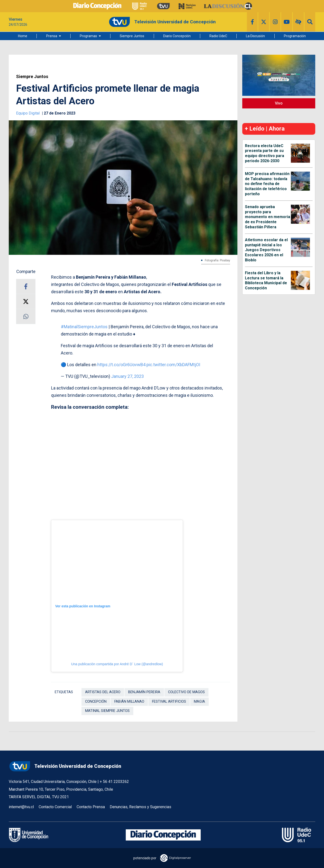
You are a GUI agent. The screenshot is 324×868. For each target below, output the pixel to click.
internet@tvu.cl (21, 807)
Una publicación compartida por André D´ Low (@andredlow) (117, 664)
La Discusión (255, 36)
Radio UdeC (218, 36)
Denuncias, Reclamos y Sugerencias (140, 807)
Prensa (52, 36)
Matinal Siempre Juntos (107, 711)
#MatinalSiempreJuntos (84, 327)
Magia (199, 702)
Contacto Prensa (91, 807)
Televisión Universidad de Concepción (65, 766)
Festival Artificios (169, 702)
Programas (88, 36)
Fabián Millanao (129, 702)
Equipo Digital (28, 113)
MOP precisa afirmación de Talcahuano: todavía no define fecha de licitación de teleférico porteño (267, 184)
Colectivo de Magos (186, 692)
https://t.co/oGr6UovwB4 (121, 365)
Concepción (96, 702)
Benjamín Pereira (144, 692)
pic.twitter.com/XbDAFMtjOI (173, 365)
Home (23, 36)
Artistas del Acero (103, 692)
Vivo (279, 103)
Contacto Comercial (55, 807)
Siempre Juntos (132, 36)
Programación (295, 36)
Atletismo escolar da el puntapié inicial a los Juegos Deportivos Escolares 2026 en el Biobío (266, 250)
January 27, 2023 (127, 376)
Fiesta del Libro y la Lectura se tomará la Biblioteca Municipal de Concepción (266, 280)
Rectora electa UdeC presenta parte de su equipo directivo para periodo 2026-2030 (265, 153)
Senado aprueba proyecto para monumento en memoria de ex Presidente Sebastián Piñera (268, 217)
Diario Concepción (177, 36)
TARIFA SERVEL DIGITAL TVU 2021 (39, 797)
